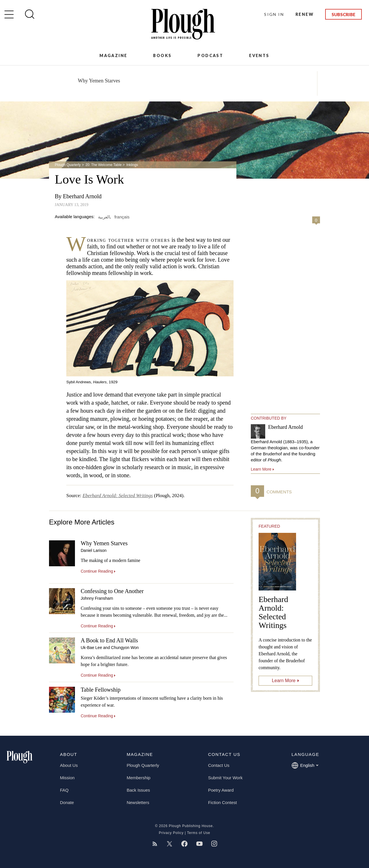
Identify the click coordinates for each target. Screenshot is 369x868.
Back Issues (138, 790)
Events (259, 55)
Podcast (210, 55)
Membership (139, 778)
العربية (104, 217)
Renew (305, 14)
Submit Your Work (225, 778)
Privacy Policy (171, 833)
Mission (67, 778)
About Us (69, 765)
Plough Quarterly (68, 165)
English (305, 765)
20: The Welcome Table (103, 165)
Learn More (284, 681)
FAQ (64, 790)
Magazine (113, 55)
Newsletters (138, 802)
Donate (67, 802)
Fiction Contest (223, 802)
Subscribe (343, 14)
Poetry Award (221, 790)
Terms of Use (199, 833)
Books (162, 55)
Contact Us (219, 765)
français (122, 217)
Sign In (274, 14)
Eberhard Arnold (82, 196)
